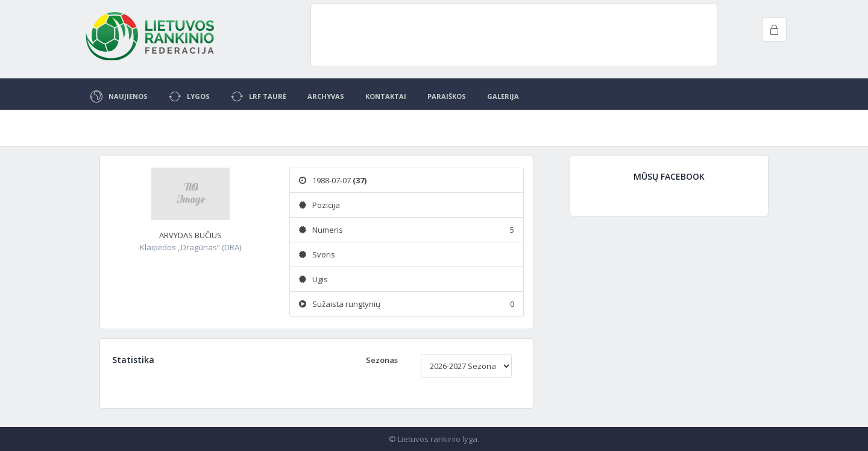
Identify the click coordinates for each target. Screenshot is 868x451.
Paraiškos (447, 96)
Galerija (503, 96)
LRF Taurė (259, 96)
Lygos (189, 96)
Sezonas (382, 360)
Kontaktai (386, 96)
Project (151, 36)
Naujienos (119, 96)
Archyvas (326, 96)
